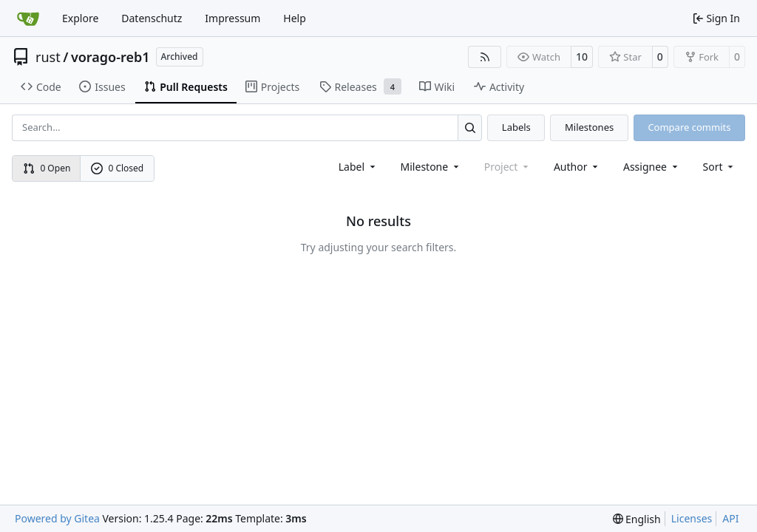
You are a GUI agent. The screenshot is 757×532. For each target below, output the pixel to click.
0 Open (47, 168)
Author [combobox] (577, 167)
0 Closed (118, 168)
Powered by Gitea (57, 518)
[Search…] (470, 127)
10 (582, 57)
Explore (80, 18)
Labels (516, 127)
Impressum (232, 18)
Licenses (692, 518)
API (730, 518)
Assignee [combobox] (652, 167)
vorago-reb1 (111, 57)
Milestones (589, 127)
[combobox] (358, 167)
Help (295, 18)
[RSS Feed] (485, 57)
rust (48, 57)
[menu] (720, 167)
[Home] (28, 18)
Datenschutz (152, 18)
